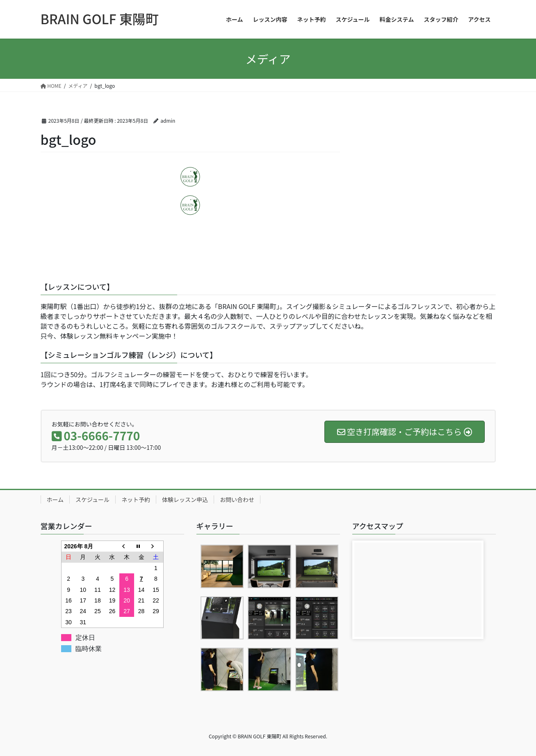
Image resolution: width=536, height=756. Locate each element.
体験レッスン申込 (185, 499)
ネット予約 (136, 499)
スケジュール (92, 499)
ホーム (55, 499)
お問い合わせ (237, 499)
